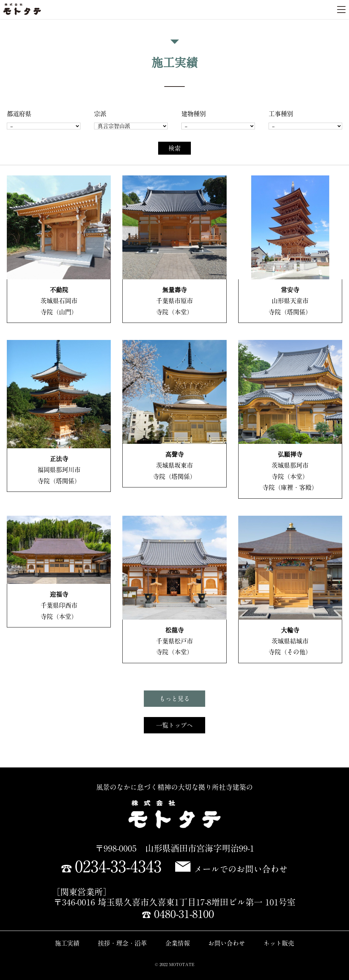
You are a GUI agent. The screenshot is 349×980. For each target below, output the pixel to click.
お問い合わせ (227, 943)
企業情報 (178, 943)
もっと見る (174, 699)
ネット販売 (279, 943)
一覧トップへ (174, 725)
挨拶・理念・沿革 (122, 943)
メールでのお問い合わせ (231, 869)
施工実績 (67, 943)
